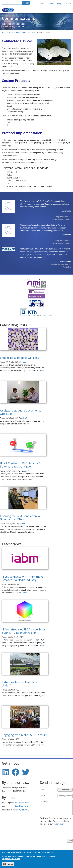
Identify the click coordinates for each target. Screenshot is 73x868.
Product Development (17, 32)
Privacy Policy (58, 824)
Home (4, 32)
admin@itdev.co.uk (23, 810)
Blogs (59, 3)
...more (41, 371)
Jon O (27, 471)
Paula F (25, 362)
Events (68, 3)
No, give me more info (11, 859)
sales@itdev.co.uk (17, 26)
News (51, 3)
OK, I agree (8, 864)
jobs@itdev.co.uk (22, 806)
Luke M (24, 418)
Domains (32, 32)
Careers (42, 3)
